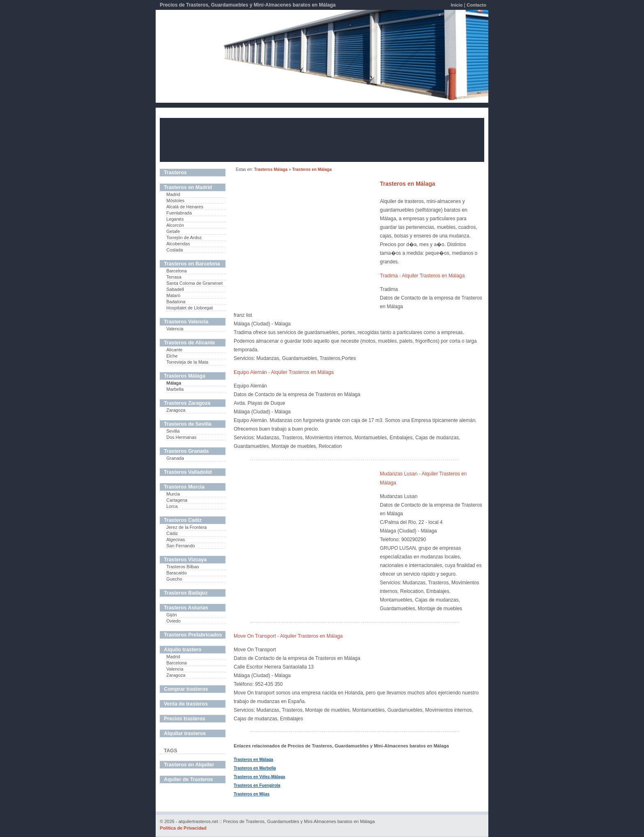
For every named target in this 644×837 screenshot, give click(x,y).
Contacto (476, 5)
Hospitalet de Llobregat (190, 308)
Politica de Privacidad (183, 828)
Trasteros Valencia (186, 322)
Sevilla (173, 431)
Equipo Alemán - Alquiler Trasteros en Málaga (284, 372)
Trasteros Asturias (186, 608)
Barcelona (177, 271)
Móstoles (175, 201)
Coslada (175, 250)
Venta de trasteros (186, 704)
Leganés (175, 219)
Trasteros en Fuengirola (257, 785)
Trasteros (175, 173)
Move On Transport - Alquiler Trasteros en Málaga (288, 636)
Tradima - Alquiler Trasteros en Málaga (422, 276)
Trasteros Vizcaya (185, 560)
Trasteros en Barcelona (192, 264)
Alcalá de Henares (185, 207)
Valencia (175, 329)
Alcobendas (178, 244)
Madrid (173, 194)
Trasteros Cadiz (183, 520)
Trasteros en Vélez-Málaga (259, 777)
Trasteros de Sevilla (188, 424)
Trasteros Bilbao (183, 567)
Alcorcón (175, 225)
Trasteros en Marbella (255, 768)
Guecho (174, 579)
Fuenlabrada (179, 213)
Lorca (172, 506)
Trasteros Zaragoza (187, 403)
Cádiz (172, 533)
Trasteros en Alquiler (189, 765)
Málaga (174, 383)
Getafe (173, 231)
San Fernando (181, 546)
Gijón (172, 615)
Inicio (457, 5)
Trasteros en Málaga (312, 169)
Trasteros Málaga (271, 169)
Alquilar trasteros (185, 733)
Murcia (173, 494)
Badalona (176, 302)
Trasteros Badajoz (186, 593)
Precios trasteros (185, 719)
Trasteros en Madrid (188, 187)
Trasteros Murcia (184, 487)
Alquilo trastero (183, 650)
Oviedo (174, 621)
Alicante (174, 350)
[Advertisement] (322, 139)
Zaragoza (176, 410)
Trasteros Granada (186, 451)
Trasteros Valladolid (188, 472)
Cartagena (177, 500)
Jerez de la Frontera (186, 527)
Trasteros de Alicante (189, 343)
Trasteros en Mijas (252, 794)
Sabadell (175, 289)
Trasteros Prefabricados (193, 635)
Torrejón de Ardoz (184, 237)
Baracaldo (177, 573)
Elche (172, 356)
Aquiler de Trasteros (188, 779)
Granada (175, 458)
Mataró (173, 295)
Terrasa (174, 277)
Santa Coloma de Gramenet (194, 283)
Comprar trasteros (186, 689)
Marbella (175, 389)
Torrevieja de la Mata (187, 362)
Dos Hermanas (181, 437)
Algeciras (176, 540)
